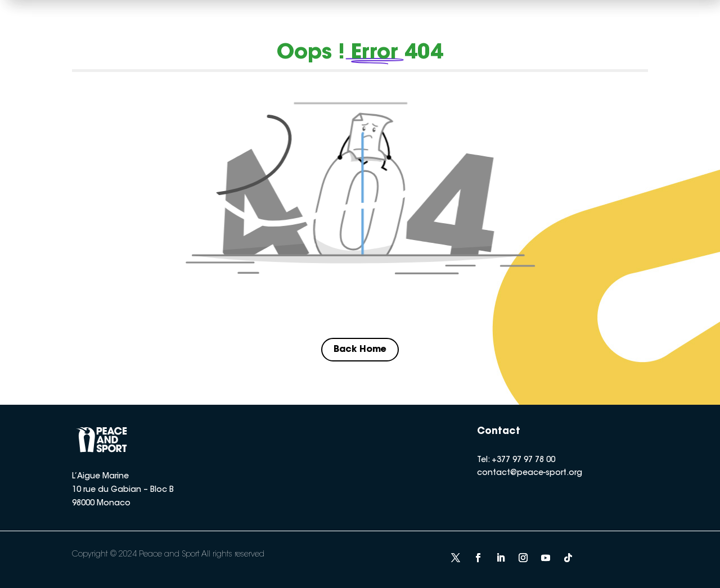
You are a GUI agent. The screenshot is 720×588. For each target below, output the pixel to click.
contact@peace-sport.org (530, 473)
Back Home (360, 350)
